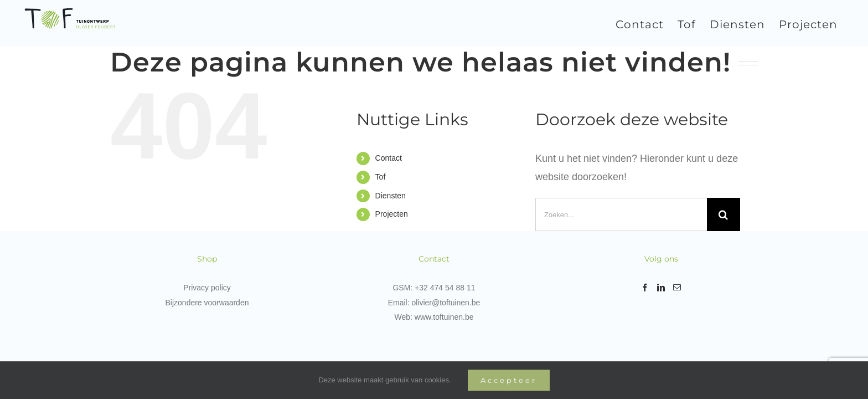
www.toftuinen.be (444, 317)
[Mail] (677, 288)
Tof (381, 177)
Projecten (392, 214)
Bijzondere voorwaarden (207, 303)
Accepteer (509, 380)
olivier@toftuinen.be (446, 303)
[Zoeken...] (621, 214)
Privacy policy (207, 288)
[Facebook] (645, 288)
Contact (389, 158)
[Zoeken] (724, 214)
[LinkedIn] (661, 288)
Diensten (391, 196)
